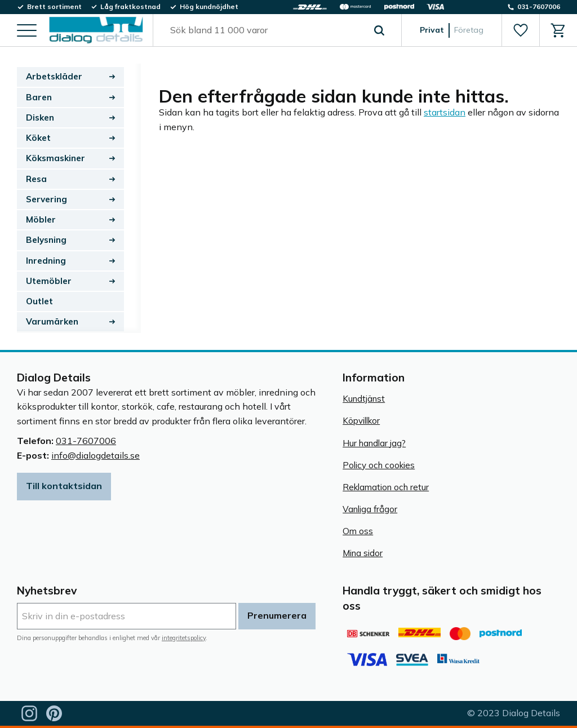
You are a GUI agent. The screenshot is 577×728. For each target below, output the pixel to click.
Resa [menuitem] (36, 179)
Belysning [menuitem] (46, 240)
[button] (27, 31)
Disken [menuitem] (40, 117)
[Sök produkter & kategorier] (264, 30)
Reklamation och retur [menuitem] (386, 487)
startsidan (445, 112)
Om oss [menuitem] (358, 531)
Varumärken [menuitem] (52, 321)
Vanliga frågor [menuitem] (370, 509)
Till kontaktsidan (64, 486)
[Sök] (379, 30)
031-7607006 (86, 441)
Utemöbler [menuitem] (49, 281)
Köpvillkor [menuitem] (361, 421)
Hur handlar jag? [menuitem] (374, 443)
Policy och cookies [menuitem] (379, 465)
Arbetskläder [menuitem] (54, 76)
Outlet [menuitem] (39, 301)
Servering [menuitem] (46, 199)
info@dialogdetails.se (96, 455)
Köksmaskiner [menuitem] (56, 158)
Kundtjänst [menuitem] (364, 399)
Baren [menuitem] (39, 97)
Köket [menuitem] (38, 138)
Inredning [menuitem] (46, 261)
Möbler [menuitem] (41, 219)
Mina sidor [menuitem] (363, 553)
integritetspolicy (184, 638)
